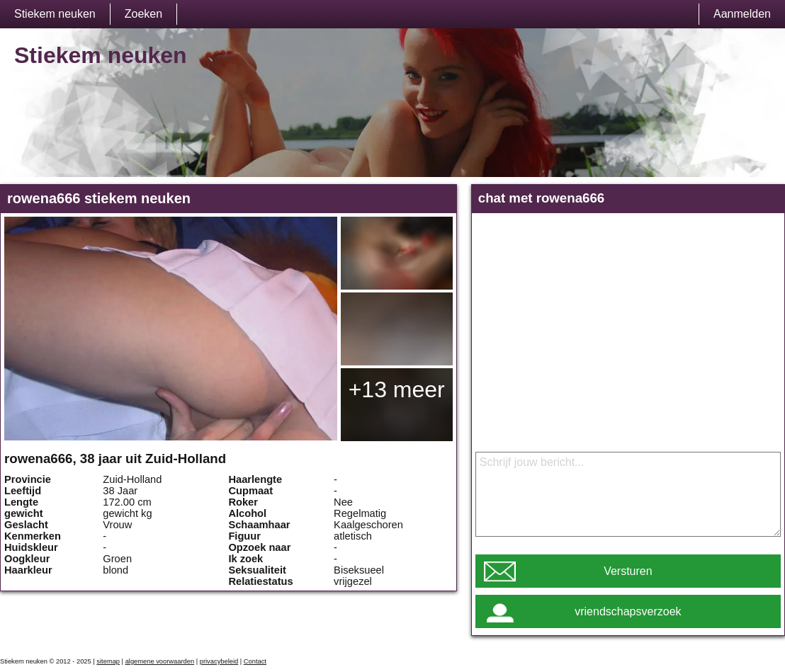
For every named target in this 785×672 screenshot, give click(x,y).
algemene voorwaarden (160, 661)
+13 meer (397, 389)
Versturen (628, 571)
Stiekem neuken (55, 14)
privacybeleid (219, 661)
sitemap (108, 661)
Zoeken (143, 14)
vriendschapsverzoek (628, 611)
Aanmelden (742, 14)
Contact (255, 661)
